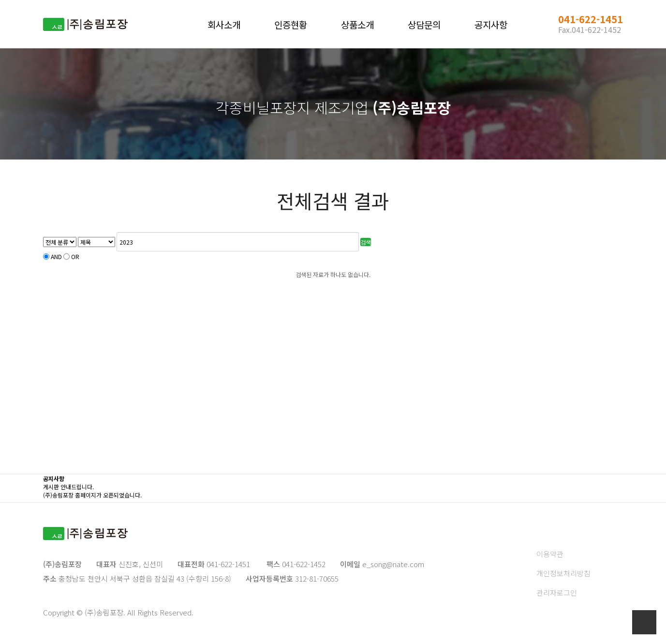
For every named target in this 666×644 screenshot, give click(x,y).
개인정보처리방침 (563, 573)
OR (75, 256)
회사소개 (224, 24)
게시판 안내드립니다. (68, 487)
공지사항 (491, 24)
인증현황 (291, 24)
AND (56, 256)
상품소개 (357, 24)
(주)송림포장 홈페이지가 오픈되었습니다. (92, 495)
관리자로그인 (557, 593)
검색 (366, 242)
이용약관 (550, 554)
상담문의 (424, 24)
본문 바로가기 (0, 0)
